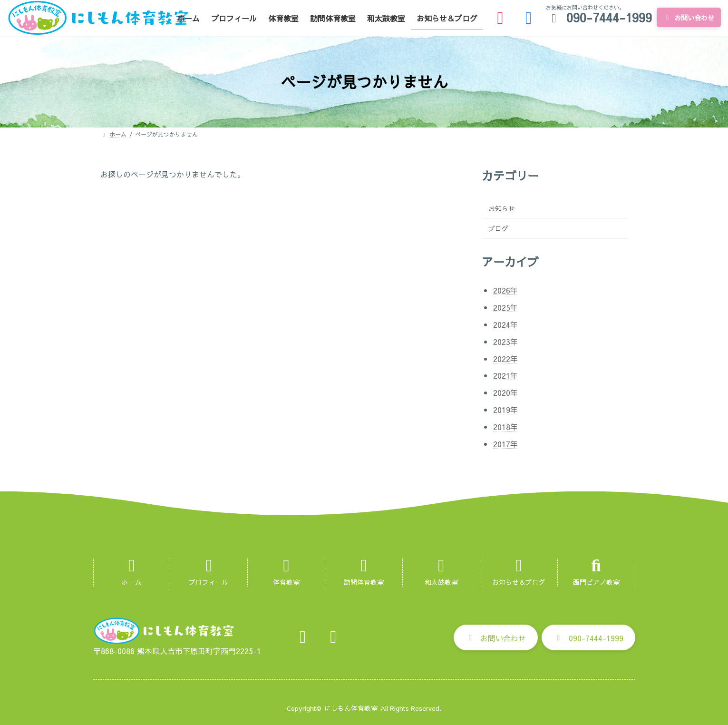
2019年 (505, 410)
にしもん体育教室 (351, 708)
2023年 (505, 342)
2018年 (505, 427)
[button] (496, 637)
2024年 (505, 324)
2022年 (505, 359)
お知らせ (502, 208)
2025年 (505, 307)
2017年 (505, 444)
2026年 (505, 290)
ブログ (498, 228)
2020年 (505, 392)
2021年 (505, 375)
